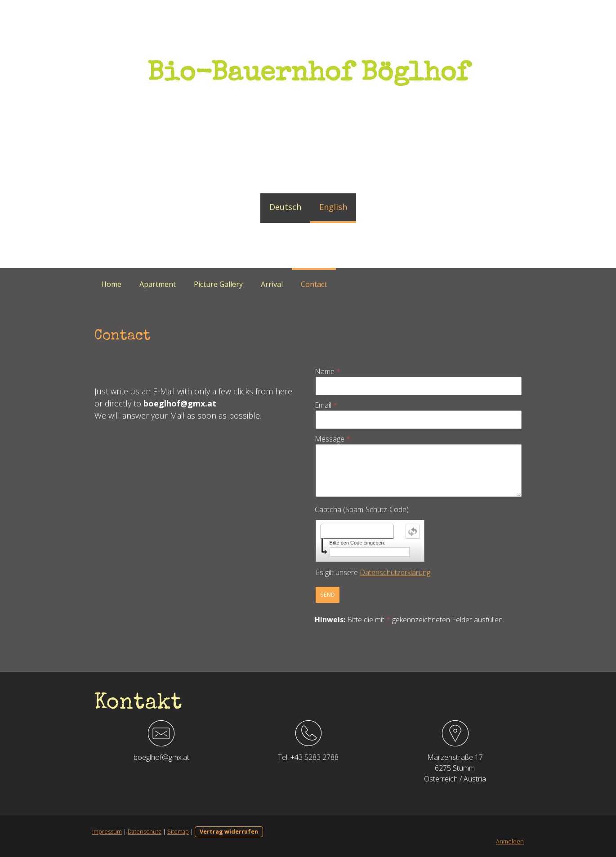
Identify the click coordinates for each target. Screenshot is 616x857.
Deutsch (285, 207)
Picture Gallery (218, 284)
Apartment (158, 284)
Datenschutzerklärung (395, 572)
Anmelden (510, 841)
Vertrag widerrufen (229, 831)
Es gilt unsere (373, 572)
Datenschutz (145, 831)
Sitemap (178, 831)
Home (111, 284)
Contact (314, 284)
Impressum (107, 831)
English (333, 207)
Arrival (272, 284)
